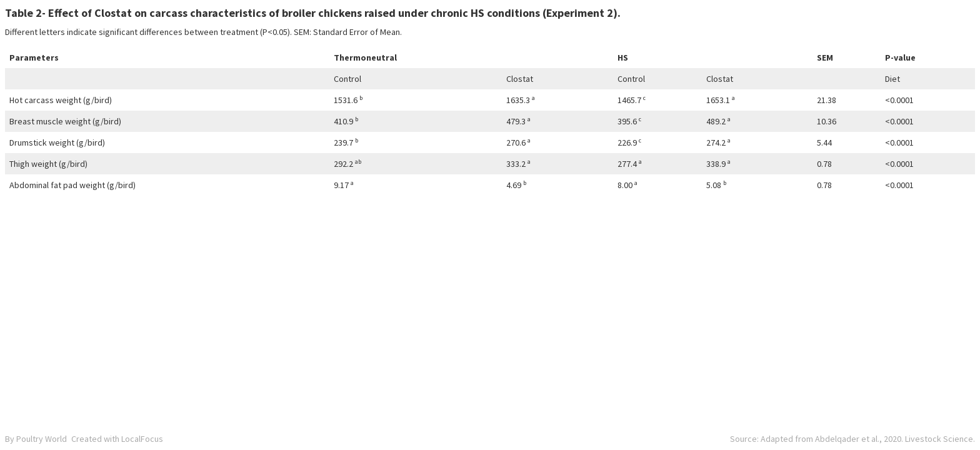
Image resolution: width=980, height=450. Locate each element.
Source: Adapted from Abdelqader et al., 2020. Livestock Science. (852, 439)
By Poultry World (36, 439)
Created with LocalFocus (117, 439)
